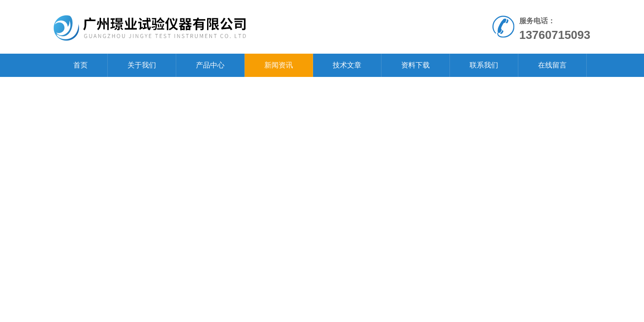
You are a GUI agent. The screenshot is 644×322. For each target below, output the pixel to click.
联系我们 (484, 65)
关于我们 (142, 65)
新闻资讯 (279, 65)
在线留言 (552, 65)
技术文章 (347, 65)
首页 (80, 65)
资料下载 (415, 65)
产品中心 (210, 65)
